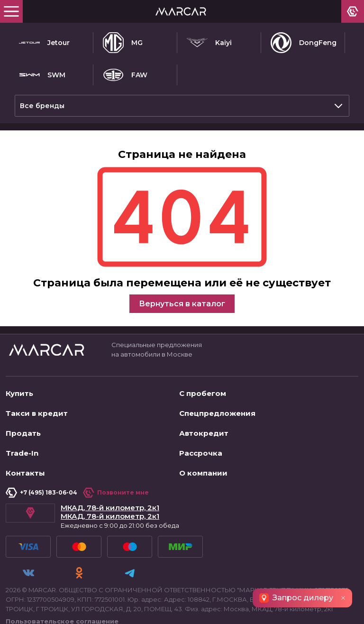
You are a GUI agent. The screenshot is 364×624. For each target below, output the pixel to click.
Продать (23, 429)
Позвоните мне (116, 489)
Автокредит (204, 429)
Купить (19, 390)
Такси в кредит (37, 409)
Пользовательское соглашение (62, 613)
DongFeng (304, 43)
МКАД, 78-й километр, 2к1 (110, 504)
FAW (125, 75)
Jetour (44, 43)
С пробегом (203, 390)
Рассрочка (201, 449)
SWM (42, 75)
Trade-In (22, 449)
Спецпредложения (217, 409)
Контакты (25, 469)
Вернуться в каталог (182, 300)
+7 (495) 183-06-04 (41, 489)
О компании (203, 469)
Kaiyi (209, 43)
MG (123, 43)
